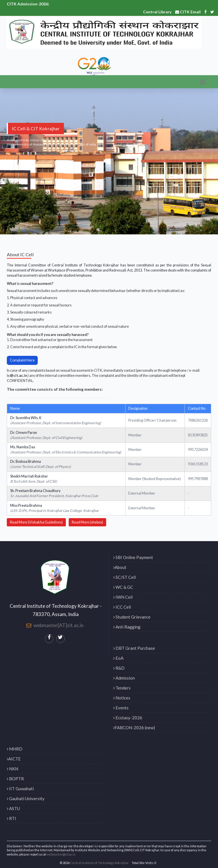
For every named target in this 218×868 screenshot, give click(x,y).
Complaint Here (22, 360)
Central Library (157, 12)
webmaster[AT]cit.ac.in (58, 625)
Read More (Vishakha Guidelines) (36, 522)
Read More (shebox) (87, 522)
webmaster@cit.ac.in (61, 854)
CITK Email (188, 12)
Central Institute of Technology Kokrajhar (99, 863)
